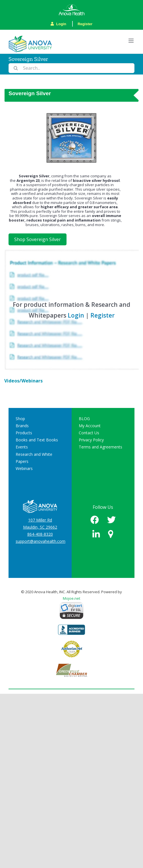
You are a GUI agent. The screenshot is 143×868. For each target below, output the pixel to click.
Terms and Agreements (100, 447)
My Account (90, 426)
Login (58, 24)
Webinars (24, 468)
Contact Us (89, 433)
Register (85, 24)
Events (22, 447)
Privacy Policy (91, 440)
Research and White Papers (34, 458)
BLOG (84, 419)
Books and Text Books (37, 440)
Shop (20, 419)
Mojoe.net (71, 598)
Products (24, 433)
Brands (22, 426)
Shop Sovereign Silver (38, 239)
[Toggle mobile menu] (131, 41)
